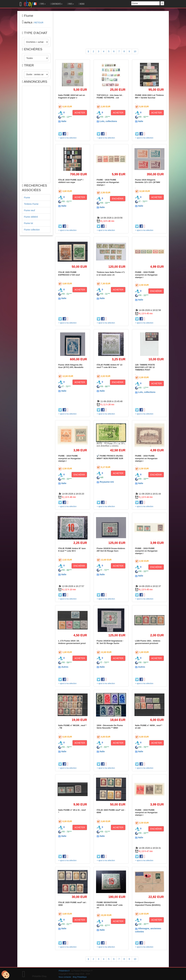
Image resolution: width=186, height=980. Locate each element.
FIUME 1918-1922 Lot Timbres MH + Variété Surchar (149, 96)
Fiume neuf (30, 210)
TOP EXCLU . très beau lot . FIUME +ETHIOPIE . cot (110, 96)
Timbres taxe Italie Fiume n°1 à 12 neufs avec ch (111, 273)
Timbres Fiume (31, 204)
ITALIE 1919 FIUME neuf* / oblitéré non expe (71, 181)
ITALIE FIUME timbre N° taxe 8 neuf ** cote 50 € (72, 550)
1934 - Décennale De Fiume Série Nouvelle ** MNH (110, 727)
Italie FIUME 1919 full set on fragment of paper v (72, 96)
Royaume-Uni (107, 482)
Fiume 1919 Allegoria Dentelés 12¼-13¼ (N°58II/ (148, 181)
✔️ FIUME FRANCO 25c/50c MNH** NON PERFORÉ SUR (110, 457)
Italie (64, 121)
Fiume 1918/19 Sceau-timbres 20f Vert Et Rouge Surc (111, 550)
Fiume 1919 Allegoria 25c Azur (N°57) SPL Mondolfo (71, 366)
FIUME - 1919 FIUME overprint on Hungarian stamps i (69, 458)
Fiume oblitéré (31, 217)
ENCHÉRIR (118, 199)
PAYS (70, 4)
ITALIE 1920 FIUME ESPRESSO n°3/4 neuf (69, 273)
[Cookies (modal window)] (5, 975)
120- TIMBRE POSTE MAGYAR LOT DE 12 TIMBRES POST (145, 367)
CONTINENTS (56, 4)
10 (135, 51)
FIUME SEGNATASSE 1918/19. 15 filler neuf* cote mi (110, 905)
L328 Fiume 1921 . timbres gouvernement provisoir (148, 642)
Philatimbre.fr (64, 971)
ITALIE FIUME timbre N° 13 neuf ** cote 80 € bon (109, 366)
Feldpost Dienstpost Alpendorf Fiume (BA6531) (148, 904)
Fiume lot (29, 223)
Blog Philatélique (80, 977)
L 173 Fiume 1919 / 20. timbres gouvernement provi (72, 642)
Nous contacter (65, 977)
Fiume (27, 198)
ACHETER (80, 113)
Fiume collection (32, 230)
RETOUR (39, 23)
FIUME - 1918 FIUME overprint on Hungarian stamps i (108, 182)
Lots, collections (108, 121)
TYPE (42, 4)
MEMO (82, 4)
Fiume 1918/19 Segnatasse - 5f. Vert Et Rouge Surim (110, 642)
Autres (65, 667)
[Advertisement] (36, 134)
